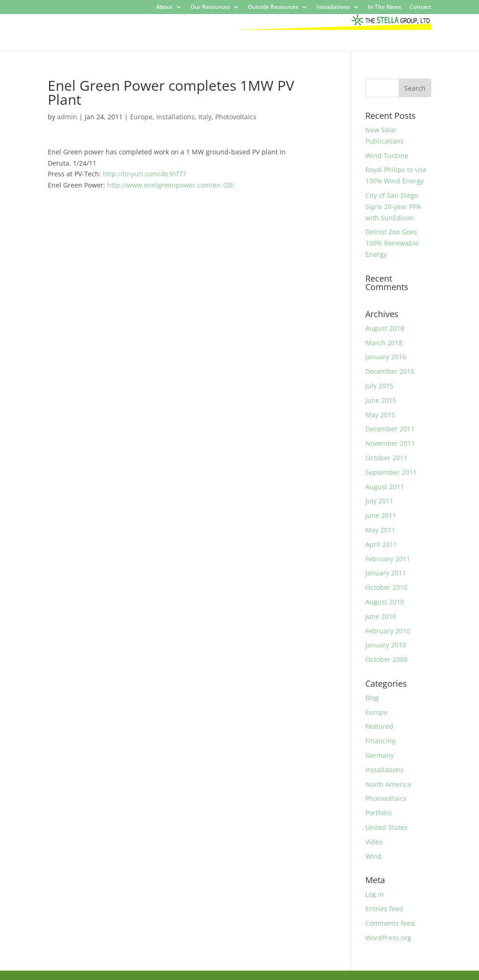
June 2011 (381, 515)
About (164, 7)
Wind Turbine (387, 156)
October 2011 (386, 458)
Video (374, 842)
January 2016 (386, 357)
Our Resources (210, 7)
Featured (379, 726)
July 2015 (379, 386)
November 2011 (390, 443)
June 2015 (381, 400)
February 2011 (388, 559)
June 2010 (381, 616)
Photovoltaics (236, 117)
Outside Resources (273, 7)
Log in (375, 894)
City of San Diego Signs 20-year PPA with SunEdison (393, 207)
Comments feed (390, 923)
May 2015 (380, 415)
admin (67, 117)
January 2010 (386, 645)
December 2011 (390, 429)
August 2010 (385, 602)
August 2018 (385, 328)
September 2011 (391, 472)
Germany (380, 755)
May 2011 (380, 530)
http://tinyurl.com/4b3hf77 (145, 174)
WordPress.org (388, 938)
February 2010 (388, 631)
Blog (372, 698)
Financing (381, 741)
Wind (374, 856)
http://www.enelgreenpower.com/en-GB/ (171, 185)
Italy (205, 117)
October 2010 (386, 587)
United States (386, 827)
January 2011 (386, 573)
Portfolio (378, 813)
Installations (333, 7)
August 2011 (385, 487)
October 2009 (386, 659)
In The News (385, 7)
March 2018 (384, 343)
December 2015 (390, 371)
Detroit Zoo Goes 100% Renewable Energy (392, 243)
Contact (421, 7)
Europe (141, 117)
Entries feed (384, 909)
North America (388, 784)
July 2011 (379, 501)
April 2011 (381, 544)
